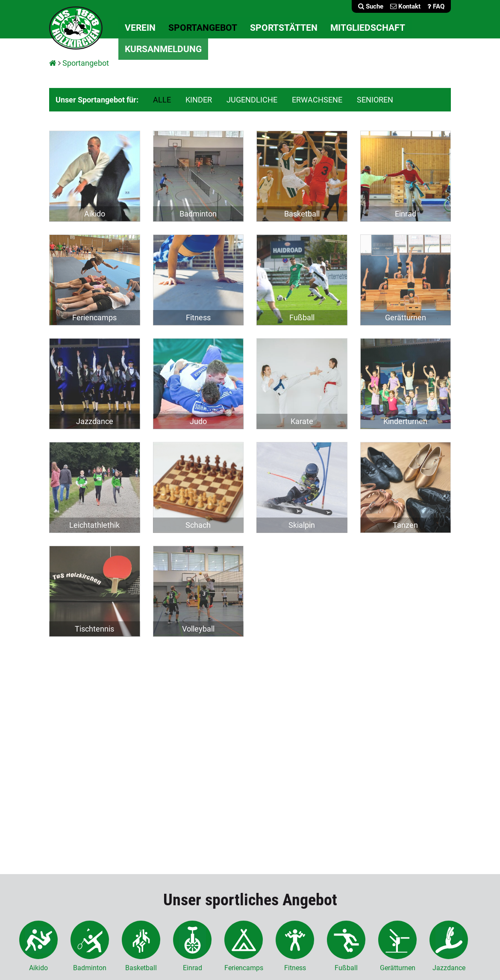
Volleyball (198, 629)
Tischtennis (94, 629)
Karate (302, 421)
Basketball (302, 214)
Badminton (198, 214)
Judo (198, 421)
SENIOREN (375, 100)
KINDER (199, 100)
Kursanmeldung (163, 49)
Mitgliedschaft (368, 28)
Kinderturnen (405, 421)
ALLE (162, 100)
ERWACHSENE (317, 100)
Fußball (302, 317)
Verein (140, 28)
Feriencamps (94, 317)
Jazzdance (95, 421)
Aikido (95, 214)
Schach (198, 525)
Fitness (198, 317)
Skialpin (302, 525)
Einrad (406, 214)
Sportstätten (284, 28)
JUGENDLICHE (252, 100)
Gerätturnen (406, 317)
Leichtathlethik (94, 525)
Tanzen (405, 525)
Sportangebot (203, 28)
